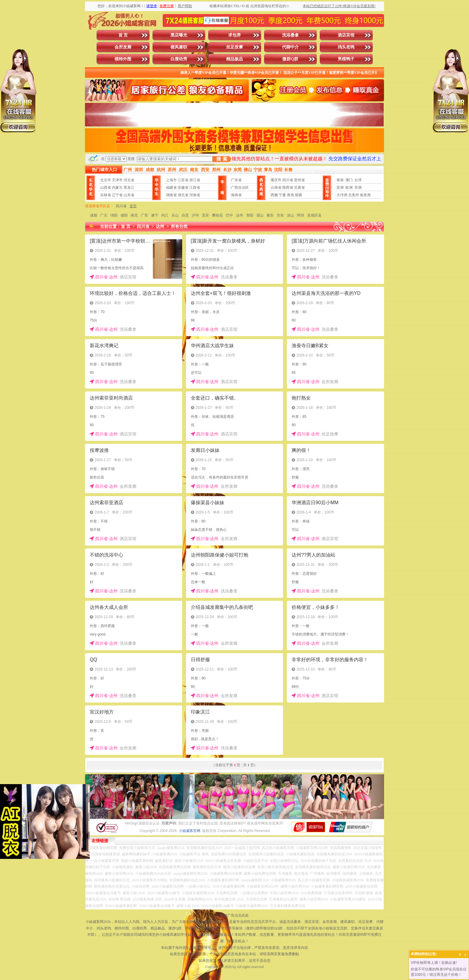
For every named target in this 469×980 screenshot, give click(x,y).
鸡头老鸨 (346, 47)
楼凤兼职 (179, 47)
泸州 (195, 215)
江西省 (195, 188)
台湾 (358, 180)
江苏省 (183, 180)
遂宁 (155, 215)
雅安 (270, 215)
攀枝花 (217, 215)
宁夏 (282, 195)
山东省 (129, 195)
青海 (290, 195)
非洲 (358, 188)
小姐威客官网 (190, 831)
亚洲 (340, 188)
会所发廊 (123, 47)
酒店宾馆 (346, 35)
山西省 (106, 188)
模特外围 (123, 59)
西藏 (274, 195)
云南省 (276, 188)
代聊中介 (290, 47)
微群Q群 (290, 59)
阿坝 (301, 215)
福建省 (171, 188)
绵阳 (114, 215)
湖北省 (183, 195)
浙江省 (195, 180)
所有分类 (179, 227)
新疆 (299, 195)
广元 (104, 215)
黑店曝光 (179, 35)
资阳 (250, 215)
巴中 (229, 215)
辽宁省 (117, 195)
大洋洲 (342, 195)
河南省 (195, 195)
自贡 (185, 215)
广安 (144, 215)
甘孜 (280, 215)
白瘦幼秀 (179, 59)
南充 (134, 215)
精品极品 (234, 59)
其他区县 (314, 215)
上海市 (171, 180)
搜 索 (222, 159)
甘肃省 (299, 188)
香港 (340, 180)
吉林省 (106, 195)
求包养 (234, 35)
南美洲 (365, 195)
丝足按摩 (234, 47)
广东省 (236, 180)
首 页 (123, 35)
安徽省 (183, 188)
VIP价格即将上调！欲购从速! (434, 963)
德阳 (124, 215)
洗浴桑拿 (290, 35)
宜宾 (205, 215)
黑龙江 (129, 188)
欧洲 (349, 188)
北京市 (106, 180)
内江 (165, 215)
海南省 (236, 195)
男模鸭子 (346, 59)
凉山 (290, 215)
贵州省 (299, 180)
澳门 (349, 180)
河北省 (129, 180)
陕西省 (288, 188)
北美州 (354, 195)
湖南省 (171, 195)
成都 (94, 215)
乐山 (175, 215)
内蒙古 (117, 188)
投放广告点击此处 (234, 915)
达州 (240, 215)
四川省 (288, 180)
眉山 (260, 215)
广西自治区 (240, 188)
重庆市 (276, 180)
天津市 (117, 180)
